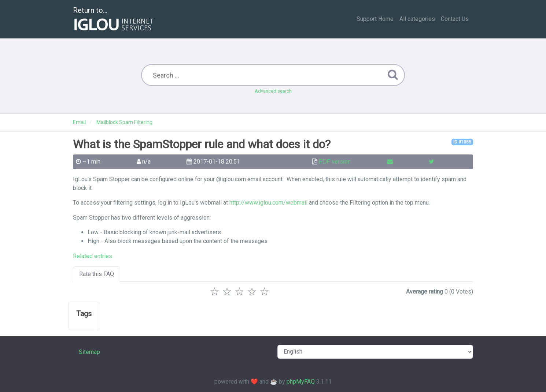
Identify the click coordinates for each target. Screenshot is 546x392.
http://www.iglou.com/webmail (268, 203)
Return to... (114, 20)
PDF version (335, 162)
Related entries (93, 256)
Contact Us (455, 19)
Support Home (375, 19)
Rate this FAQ (97, 274)
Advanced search (273, 91)
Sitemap (89, 352)
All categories (417, 19)
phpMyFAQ (301, 382)
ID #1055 (462, 142)
